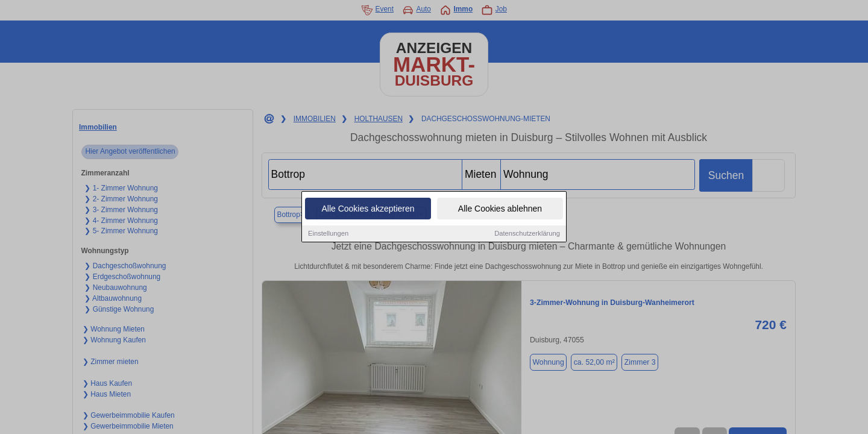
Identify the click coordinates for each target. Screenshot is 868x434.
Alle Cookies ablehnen (500, 210)
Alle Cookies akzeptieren (368, 210)
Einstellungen (328, 234)
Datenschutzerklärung (527, 234)
